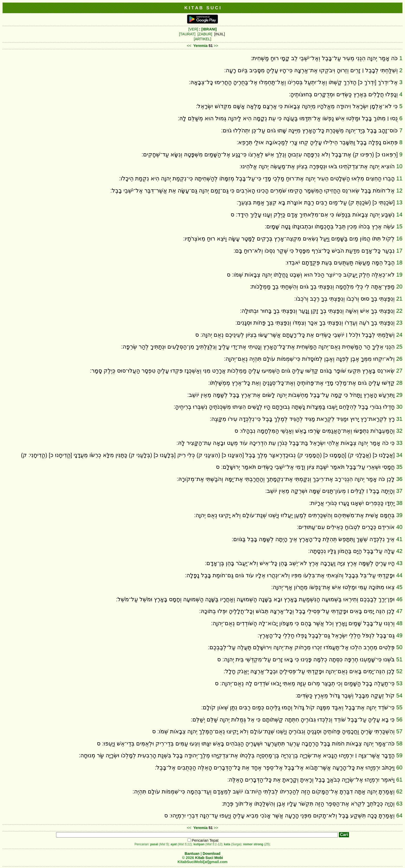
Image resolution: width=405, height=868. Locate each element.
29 (399, 395)
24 (399, 335)
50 (399, 647)
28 (399, 383)
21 (399, 299)
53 (399, 683)
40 (399, 527)
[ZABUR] (205, 34)
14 (399, 215)
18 (399, 263)
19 (399, 275)
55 (399, 707)
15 (399, 226)
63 (399, 804)
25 (399, 347)
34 (399, 455)
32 (399, 431)
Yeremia (200, 46)
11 (399, 178)
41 (399, 539)
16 (399, 239)
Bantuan (192, 854)
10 (399, 166)
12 (399, 191)
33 (399, 443)
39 (399, 515)
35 (399, 467)
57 (399, 731)
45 (399, 587)
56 (399, 720)
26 (399, 359)
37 (399, 491)
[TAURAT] (187, 34)
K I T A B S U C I (203, 8)
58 (399, 744)
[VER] (193, 29)
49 (399, 635)
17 (399, 251)
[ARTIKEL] (202, 39)
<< (189, 46)
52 (399, 671)
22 (399, 311)
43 (399, 563)
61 (399, 780)
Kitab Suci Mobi (209, 858)
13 (399, 202)
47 (399, 611)
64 (399, 815)
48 (399, 623)
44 (399, 575)
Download (211, 854)
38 (399, 503)
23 (399, 323)
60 (399, 767)
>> (216, 46)
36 (399, 479)
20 (399, 287)
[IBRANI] (209, 29)
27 (399, 371)
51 (399, 659)
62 (399, 791)
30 (399, 407)
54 (399, 696)
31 (399, 419)
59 (399, 755)
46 (399, 599)
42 (399, 551)
